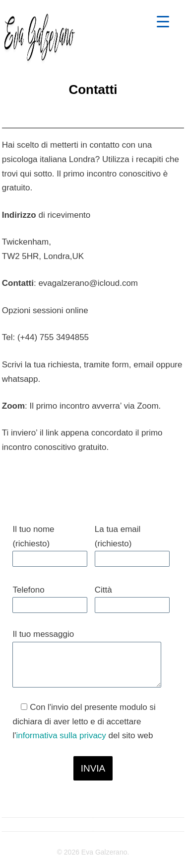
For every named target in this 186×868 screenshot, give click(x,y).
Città (103, 590)
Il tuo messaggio (43, 634)
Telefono (28, 590)
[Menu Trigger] (163, 21)
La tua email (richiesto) (118, 536)
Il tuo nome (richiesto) (33, 536)
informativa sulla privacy (61, 736)
